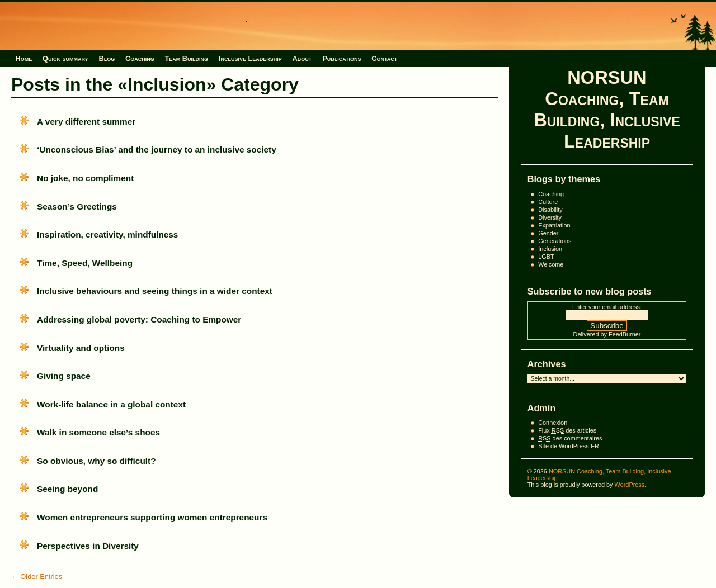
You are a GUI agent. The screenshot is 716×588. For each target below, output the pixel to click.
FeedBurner (625, 334)
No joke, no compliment (85, 178)
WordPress (630, 485)
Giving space (64, 376)
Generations (555, 241)
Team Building (186, 58)
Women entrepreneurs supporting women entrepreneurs (152, 517)
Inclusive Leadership (250, 58)
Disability (550, 210)
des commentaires (570, 438)
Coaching (140, 58)
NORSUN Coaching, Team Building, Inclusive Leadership (607, 109)
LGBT (546, 257)
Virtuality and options (81, 348)
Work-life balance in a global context (111, 404)
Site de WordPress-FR (569, 446)
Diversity (550, 217)
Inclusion (550, 249)
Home (23, 58)
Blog (107, 58)
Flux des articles (567, 430)
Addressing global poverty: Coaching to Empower (139, 319)
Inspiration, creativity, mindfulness (107, 234)
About (302, 58)
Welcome (551, 264)
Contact (384, 58)
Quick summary (65, 58)
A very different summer (86, 122)
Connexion (553, 423)
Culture (548, 202)
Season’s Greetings (77, 207)
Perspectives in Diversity (88, 546)
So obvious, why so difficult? (96, 461)
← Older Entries (37, 577)
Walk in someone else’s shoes (98, 432)
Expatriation (554, 225)
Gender (548, 233)
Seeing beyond (67, 489)
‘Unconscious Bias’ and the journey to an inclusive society (157, 150)
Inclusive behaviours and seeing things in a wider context (155, 291)
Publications (341, 58)
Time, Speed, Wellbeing (85, 263)
